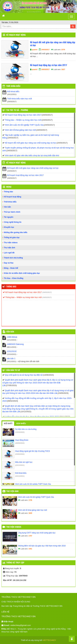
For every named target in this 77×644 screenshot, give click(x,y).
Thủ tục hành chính (12, 212)
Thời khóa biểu (10, 202)
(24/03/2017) (47, 292)
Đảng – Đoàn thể (11, 268)
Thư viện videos (11, 243)
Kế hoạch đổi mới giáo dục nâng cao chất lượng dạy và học (53, 44)
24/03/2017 (45, 50)
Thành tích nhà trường (13, 258)
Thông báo (8, 192)
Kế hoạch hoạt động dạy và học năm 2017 (49, 65)
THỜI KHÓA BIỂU (13, 86)
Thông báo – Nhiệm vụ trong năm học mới (23, 120)
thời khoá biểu (13, 91)
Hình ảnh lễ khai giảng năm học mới (20, 130)
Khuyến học (9, 227)
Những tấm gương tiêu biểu (16, 232)
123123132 (12, 351)
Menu (9, 187)
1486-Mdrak (12, 337)
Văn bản (7, 207)
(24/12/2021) (20, 465)
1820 (30, 513)
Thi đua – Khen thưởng (14, 278)
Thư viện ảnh (9, 248)
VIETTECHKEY (49, 640)
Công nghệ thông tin (13, 222)
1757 (30, 536)
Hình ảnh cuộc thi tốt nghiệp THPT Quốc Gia (24, 125)
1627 (63, 69)
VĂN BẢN (10, 332)
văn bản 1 (11, 358)
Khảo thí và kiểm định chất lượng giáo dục (22, 273)
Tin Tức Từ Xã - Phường (17, 110)
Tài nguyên (9, 217)
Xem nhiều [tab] (21, 424)
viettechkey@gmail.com (20, 625)
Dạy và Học (9, 263)
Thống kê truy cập (15, 563)
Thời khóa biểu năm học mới (19, 99)
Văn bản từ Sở (13, 370)
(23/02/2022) (20, 454)
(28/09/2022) (20, 443)
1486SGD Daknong (15, 344)
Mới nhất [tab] (8, 424)
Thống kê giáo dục (12, 238)
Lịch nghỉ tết (9, 253)
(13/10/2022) (20, 432)
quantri (35, 50)
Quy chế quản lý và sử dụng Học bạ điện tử (24, 375)
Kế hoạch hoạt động (16, 35)
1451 (30, 549)
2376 (63, 50)
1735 (30, 500)
